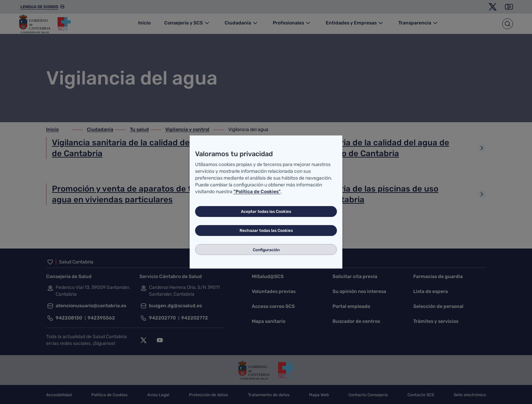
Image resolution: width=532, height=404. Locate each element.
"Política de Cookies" (257, 192)
